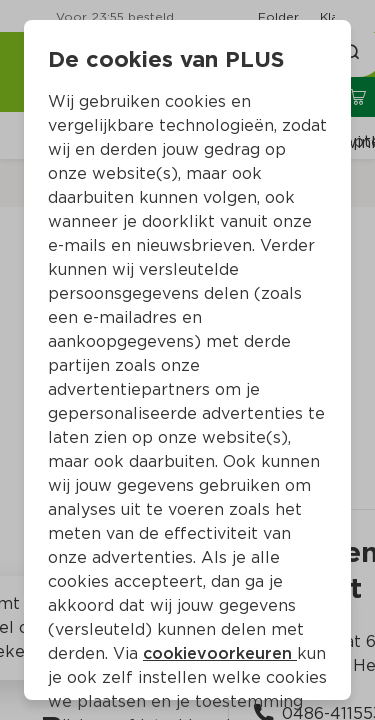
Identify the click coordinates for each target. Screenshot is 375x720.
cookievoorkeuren (220, 653)
